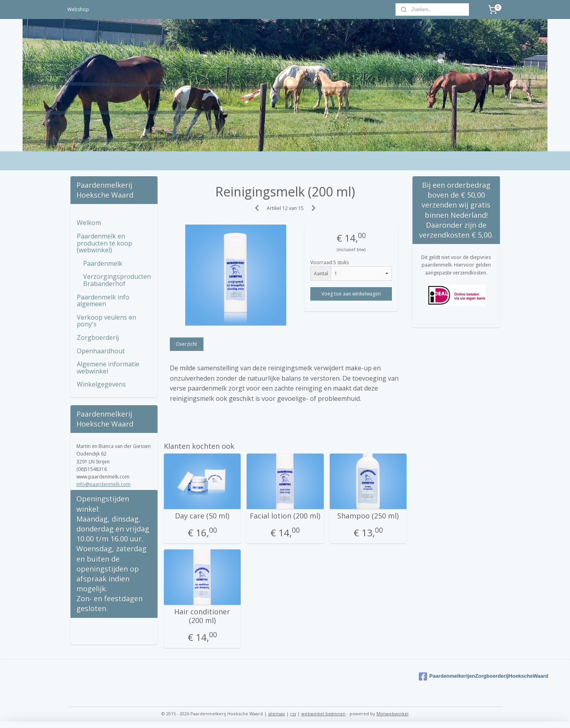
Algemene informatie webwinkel (108, 368)
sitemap (276, 714)
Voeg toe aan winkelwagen (351, 294)
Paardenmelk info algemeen (103, 301)
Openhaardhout (101, 351)
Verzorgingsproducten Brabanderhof (117, 280)
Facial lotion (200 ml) (285, 516)
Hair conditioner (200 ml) (202, 616)
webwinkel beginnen (323, 714)
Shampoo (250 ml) (368, 516)
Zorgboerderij (98, 337)
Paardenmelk (103, 263)
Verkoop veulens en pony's (106, 321)
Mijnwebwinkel (392, 714)
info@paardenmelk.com (104, 484)
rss (293, 714)
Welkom (89, 223)
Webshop (78, 9)
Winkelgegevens (101, 384)
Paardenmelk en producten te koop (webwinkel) (104, 243)
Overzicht (186, 344)
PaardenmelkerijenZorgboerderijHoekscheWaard (459, 677)
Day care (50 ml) (202, 516)
